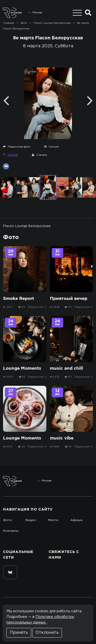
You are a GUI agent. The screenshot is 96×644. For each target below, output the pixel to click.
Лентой (10, 155)
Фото (8, 520)
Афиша (76, 520)
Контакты (11, 531)
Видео (31, 520)
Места (53, 520)
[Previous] (6, 101)
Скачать (39, 155)
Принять (19, 633)
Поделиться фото (17, 147)
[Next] (90, 101)
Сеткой (51, 147)
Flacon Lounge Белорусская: (27, 226)
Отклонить (47, 633)
